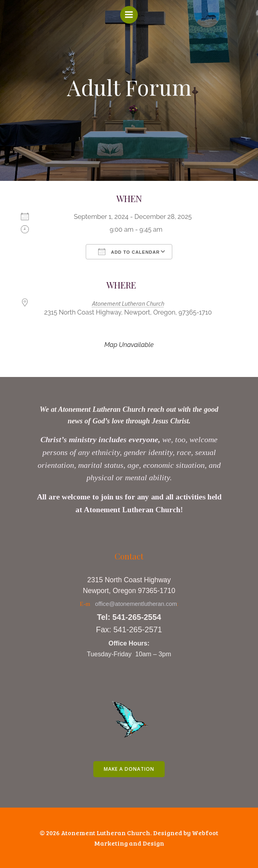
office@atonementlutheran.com (136, 604)
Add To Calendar (129, 252)
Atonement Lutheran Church (128, 303)
